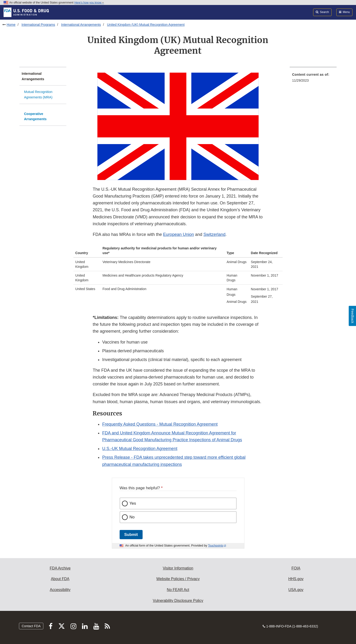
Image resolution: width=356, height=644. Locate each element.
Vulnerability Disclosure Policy (178, 601)
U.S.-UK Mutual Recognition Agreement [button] (140, 449)
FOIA (296, 568)
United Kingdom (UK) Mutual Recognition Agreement (146, 25)
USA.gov (296, 590)
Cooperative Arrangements (35, 117)
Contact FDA (31, 626)
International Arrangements (81, 25)
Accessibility (60, 590)
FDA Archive (60, 568)
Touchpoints (216, 546)
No (132, 517)
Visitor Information (178, 568)
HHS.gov (296, 579)
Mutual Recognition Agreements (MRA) (38, 95)
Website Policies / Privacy (178, 579)
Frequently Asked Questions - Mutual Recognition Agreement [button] (160, 424)
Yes (133, 503)
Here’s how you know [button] (89, 3)
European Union (179, 234)
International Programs (38, 25)
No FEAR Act (178, 590)
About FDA (60, 579)
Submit (131, 535)
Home (11, 25)
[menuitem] (313, 79)
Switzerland (214, 234)
